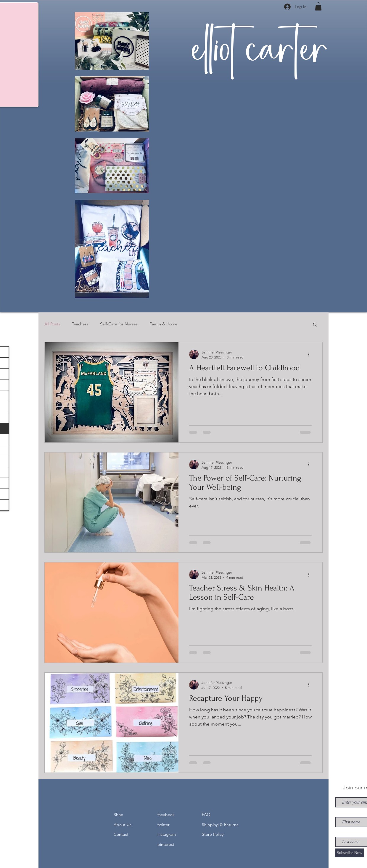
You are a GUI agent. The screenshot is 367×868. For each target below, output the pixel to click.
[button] (318, 6)
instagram (167, 834)
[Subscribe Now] (350, 853)
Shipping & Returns (220, 825)
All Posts (52, 324)
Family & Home (164, 324)
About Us (123, 825)
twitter (164, 825)
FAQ (206, 815)
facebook (166, 815)
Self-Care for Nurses (119, 324)
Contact (121, 834)
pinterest (166, 844)
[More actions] (311, 354)
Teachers (80, 324)
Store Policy (213, 834)
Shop (119, 815)
